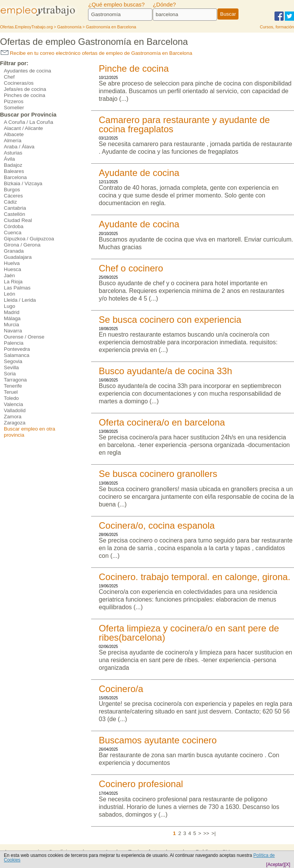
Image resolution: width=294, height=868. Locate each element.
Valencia (13, 404)
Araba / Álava (19, 147)
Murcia (11, 325)
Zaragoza (15, 423)
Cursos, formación (277, 27)
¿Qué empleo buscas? (116, 5)
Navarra (13, 331)
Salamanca (17, 355)
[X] (287, 865)
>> (206, 833)
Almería (13, 141)
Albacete (14, 134)
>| (213, 833)
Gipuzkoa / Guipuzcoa (29, 239)
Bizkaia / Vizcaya (23, 183)
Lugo (10, 306)
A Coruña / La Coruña (29, 122)
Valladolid (15, 410)
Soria (10, 374)
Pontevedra (17, 349)
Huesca (12, 269)
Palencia (14, 343)
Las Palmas (17, 288)
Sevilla (11, 367)
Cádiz (10, 202)
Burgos (12, 190)
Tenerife (13, 386)
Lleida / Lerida (20, 300)
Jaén (9, 275)
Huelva (12, 263)
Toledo (11, 398)
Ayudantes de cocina (28, 71)
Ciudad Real (18, 220)
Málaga (12, 318)
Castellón (15, 214)
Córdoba (14, 226)
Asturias (13, 153)
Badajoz (13, 165)
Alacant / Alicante (23, 128)
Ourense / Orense (24, 337)
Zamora (13, 417)
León (10, 294)
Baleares (14, 171)
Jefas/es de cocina (25, 89)
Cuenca (13, 233)
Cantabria (15, 208)
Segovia (13, 361)
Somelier (14, 108)
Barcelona (15, 177)
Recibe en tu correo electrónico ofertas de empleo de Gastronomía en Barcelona (96, 53)
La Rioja (13, 282)
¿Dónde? (164, 5)
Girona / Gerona (22, 245)
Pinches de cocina (24, 95)
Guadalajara (18, 257)
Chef (9, 77)
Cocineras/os (19, 83)
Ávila (9, 159)
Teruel (11, 392)
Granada (14, 251)
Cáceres (13, 196)
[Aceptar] (275, 865)
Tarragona (15, 380)
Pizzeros (14, 101)
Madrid (12, 312)
